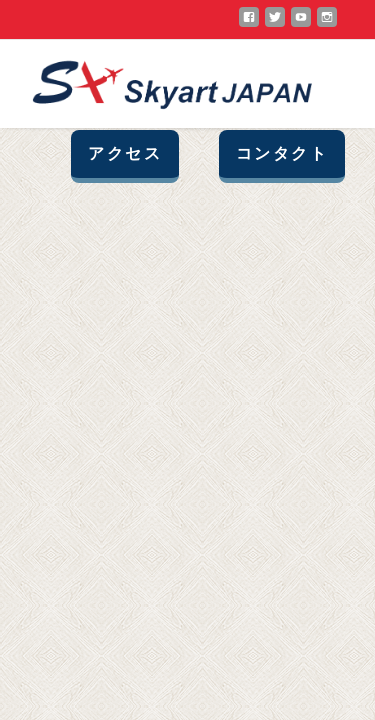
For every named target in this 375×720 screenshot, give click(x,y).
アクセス (125, 153)
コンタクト (282, 153)
